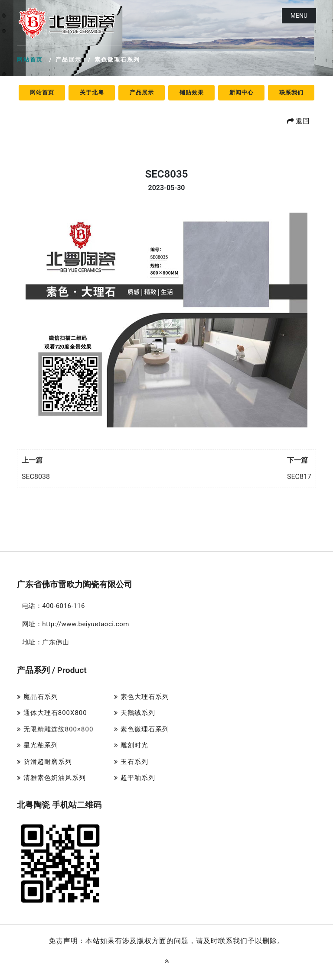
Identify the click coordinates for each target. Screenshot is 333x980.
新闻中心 (242, 92)
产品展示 (142, 92)
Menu (299, 16)
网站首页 (30, 60)
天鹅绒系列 (135, 713)
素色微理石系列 (142, 729)
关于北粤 (92, 92)
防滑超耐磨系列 (44, 762)
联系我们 (291, 92)
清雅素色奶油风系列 (51, 778)
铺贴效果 (192, 92)
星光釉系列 (38, 745)
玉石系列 (131, 762)
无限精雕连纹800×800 (55, 729)
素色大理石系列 (142, 697)
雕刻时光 (131, 745)
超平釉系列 (135, 778)
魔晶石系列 (38, 697)
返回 (298, 121)
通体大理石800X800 (52, 713)
